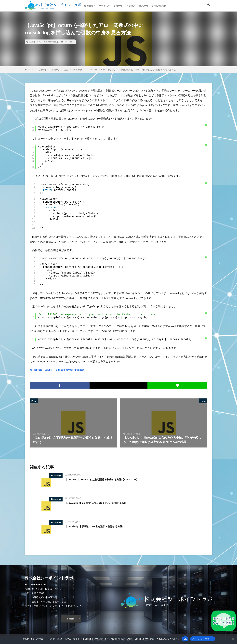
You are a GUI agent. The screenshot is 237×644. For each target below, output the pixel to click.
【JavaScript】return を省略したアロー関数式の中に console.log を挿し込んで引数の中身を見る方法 (131, 70)
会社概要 (89, 6)
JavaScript (68, 42)
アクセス (131, 6)
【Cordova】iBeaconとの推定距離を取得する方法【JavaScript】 (109, 478)
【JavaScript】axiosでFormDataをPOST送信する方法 (101, 501)
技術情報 (118, 6)
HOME (31, 70)
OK (185, 639)
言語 (66, 70)
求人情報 (144, 6)
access (71, 618)
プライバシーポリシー (203, 639)
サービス (103, 6)
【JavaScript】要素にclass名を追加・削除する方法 (99, 525)
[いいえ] (233, 639)
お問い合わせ (159, 6)
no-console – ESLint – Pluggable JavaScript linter (57, 368)
